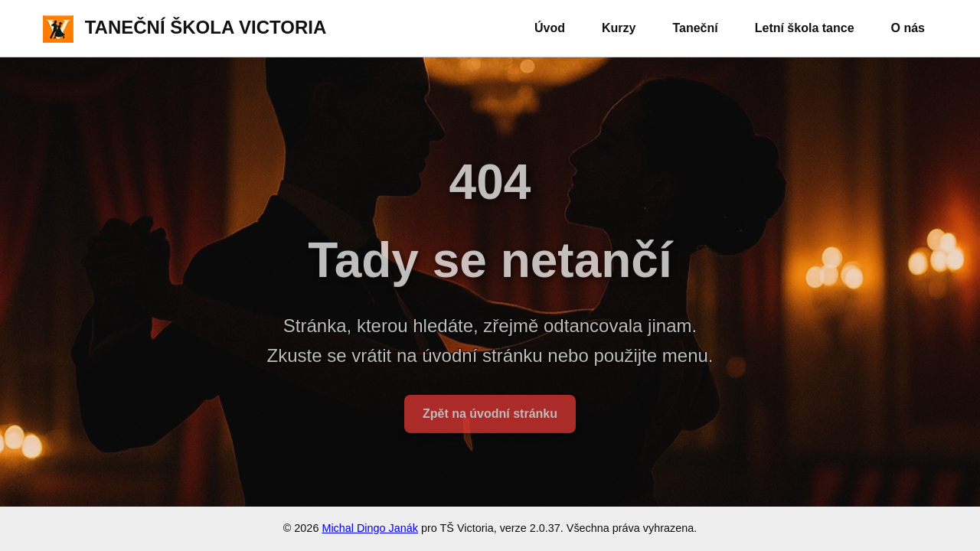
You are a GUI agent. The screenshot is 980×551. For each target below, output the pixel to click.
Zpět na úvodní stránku (490, 418)
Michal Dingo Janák (370, 528)
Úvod (550, 28)
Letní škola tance (805, 28)
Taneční (695, 28)
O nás (908, 28)
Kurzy (619, 28)
